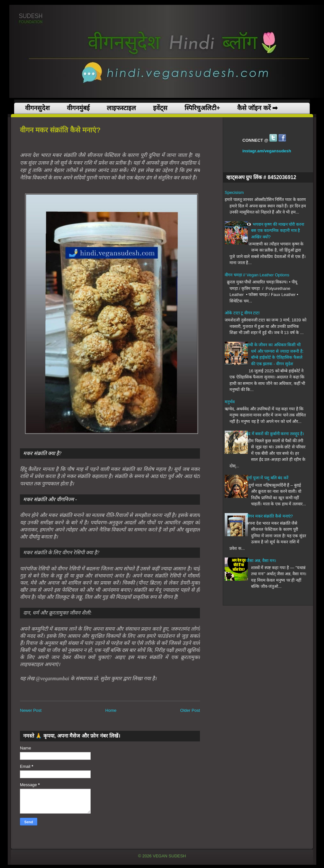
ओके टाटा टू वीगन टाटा (242, 313)
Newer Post (31, 710)
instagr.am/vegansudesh (267, 151)
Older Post (190, 710)
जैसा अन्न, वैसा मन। (261, 561)
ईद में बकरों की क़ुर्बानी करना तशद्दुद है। (275, 434)
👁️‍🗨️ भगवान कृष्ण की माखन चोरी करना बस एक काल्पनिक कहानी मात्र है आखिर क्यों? (275, 231)
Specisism (234, 192)
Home (111, 710)
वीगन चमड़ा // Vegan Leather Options (257, 275)
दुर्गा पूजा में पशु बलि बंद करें (267, 478)
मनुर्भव (230, 402)
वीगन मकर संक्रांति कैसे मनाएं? (270, 516)
